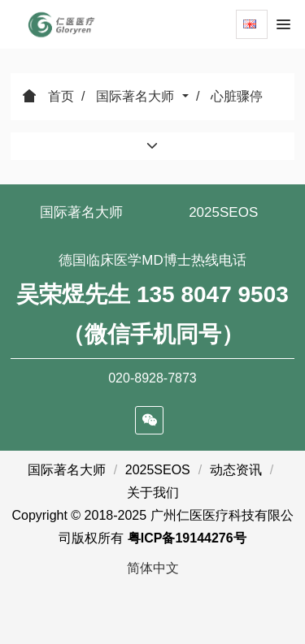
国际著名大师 (137, 96)
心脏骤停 (237, 96)
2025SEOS (223, 212)
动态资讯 (236, 470)
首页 (48, 96)
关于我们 (153, 493)
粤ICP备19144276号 (187, 538)
